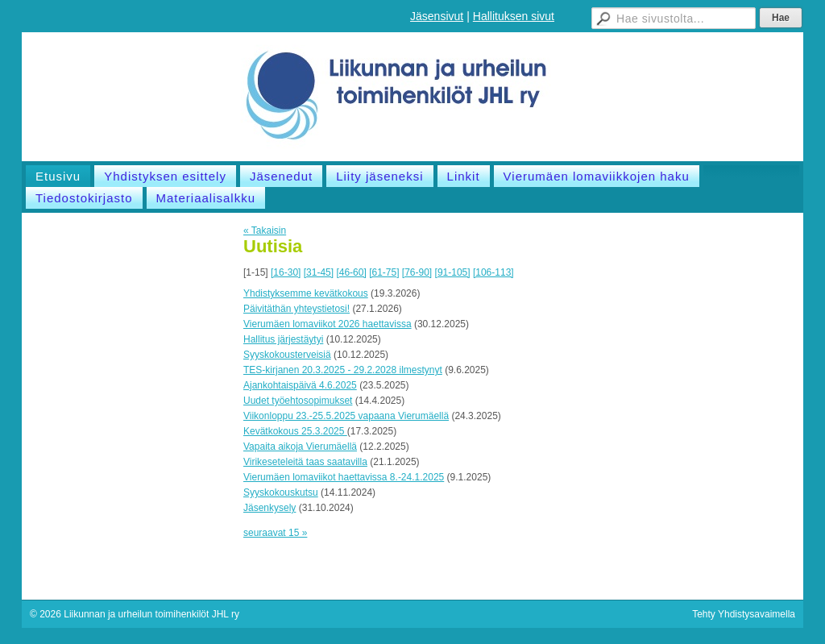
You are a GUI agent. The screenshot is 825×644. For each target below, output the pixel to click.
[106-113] (493, 272)
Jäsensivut (437, 16)
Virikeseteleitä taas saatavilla (305, 462)
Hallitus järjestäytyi (283, 339)
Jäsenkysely (269, 508)
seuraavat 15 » (275, 533)
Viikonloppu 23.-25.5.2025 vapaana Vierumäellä (346, 416)
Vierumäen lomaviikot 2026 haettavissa (328, 324)
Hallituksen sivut (514, 16)
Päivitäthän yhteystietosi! (296, 309)
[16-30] (286, 272)
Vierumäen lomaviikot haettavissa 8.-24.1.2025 (344, 477)
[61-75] (384, 272)
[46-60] (351, 272)
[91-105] (453, 272)
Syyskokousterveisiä (287, 355)
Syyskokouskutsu (281, 492)
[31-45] (319, 272)
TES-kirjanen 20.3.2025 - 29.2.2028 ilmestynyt (343, 370)
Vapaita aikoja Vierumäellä (300, 447)
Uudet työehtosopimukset (298, 401)
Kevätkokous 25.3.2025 (295, 431)
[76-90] (417, 272)
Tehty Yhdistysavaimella (744, 614)
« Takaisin (265, 231)
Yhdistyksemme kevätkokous (306, 293)
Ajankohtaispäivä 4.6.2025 (300, 385)
